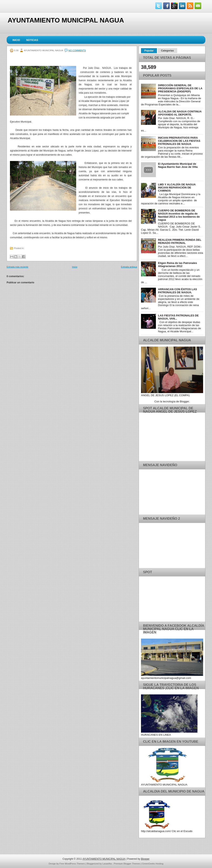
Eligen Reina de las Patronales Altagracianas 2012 (178, 265)
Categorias (167, 51)
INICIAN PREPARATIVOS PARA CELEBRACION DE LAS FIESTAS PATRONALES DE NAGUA (179, 141)
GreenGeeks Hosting (153, 864)
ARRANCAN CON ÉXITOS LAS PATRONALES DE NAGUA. (177, 291)
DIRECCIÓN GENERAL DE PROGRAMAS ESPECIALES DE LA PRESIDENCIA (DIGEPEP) (180, 88)
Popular (149, 51)
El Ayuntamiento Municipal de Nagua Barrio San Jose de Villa (178, 165)
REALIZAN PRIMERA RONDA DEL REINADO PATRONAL (180, 241)
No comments (77, 50)
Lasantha (107, 864)
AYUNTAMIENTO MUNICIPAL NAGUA (66, 20)
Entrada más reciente (17, 267)
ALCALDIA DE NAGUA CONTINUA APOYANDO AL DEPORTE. (180, 113)
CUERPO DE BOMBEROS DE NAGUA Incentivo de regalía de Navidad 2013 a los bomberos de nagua (179, 215)
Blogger (184, 401)
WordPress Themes (75, 864)
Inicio (16, 40)
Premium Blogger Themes (127, 864)
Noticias (32, 40)
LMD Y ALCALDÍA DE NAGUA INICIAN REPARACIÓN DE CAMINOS (177, 188)
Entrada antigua (129, 267)
